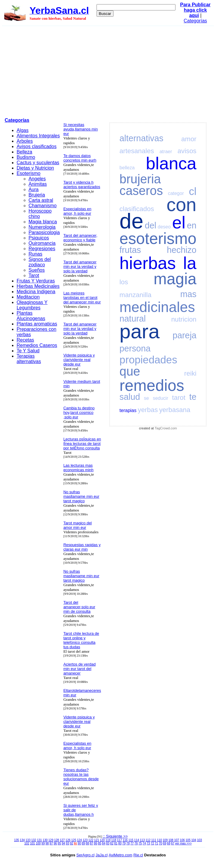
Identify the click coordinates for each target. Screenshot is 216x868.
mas (188, 294)
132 (34, 840)
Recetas (25, 340)
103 (199, 840)
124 (79, 840)
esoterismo (158, 238)
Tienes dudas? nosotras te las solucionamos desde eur (81, 777)
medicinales (157, 307)
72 (152, 843)
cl (193, 191)
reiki (190, 373)
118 (114, 840)
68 (168, 843)
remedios (152, 385)
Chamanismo (43, 206)
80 (120, 843)
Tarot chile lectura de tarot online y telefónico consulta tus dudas (81, 640)
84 (104, 843)
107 (177, 840)
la (190, 263)
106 (182, 840)
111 (154, 840)
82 (112, 843)
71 (156, 843)
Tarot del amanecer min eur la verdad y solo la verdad (80, 266)
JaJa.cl (102, 855)
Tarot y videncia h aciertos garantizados (82, 185)
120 (102, 840)
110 (160, 840)
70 (160, 843)
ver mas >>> (184, 843)
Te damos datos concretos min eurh (80, 158)
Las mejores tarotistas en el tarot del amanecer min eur (82, 298)
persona (135, 348)
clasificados (137, 209)
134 (22, 840)
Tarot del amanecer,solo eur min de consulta (79, 607)
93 (67, 843)
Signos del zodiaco (40, 262)
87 (91, 843)
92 (71, 843)
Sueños (37, 270)
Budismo (26, 157)
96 (55, 843)
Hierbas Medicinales (38, 286)
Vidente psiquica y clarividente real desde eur (79, 360)
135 (17, 840)
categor (176, 193)
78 (128, 843)
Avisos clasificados (37, 146)
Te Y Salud (28, 351)
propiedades (148, 360)
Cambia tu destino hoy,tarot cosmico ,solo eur (79, 413)
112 (148, 840)
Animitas (38, 184)
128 (56, 840)
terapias (128, 410)
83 (108, 843)
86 (95, 843)
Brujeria (37, 195)
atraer (166, 152)
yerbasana (175, 410)
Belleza (24, 152)
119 (108, 840)
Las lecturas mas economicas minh (79, 468)
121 (97, 840)
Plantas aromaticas (37, 324)
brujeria (140, 179)
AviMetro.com (121, 855)
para (139, 331)
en (192, 225)
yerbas (148, 410)
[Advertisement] (108, 71)
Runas (35, 254)
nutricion (184, 319)
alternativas (141, 138)
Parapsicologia (44, 232)
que (130, 371)
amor (189, 139)
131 (39, 840)
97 (51, 843)
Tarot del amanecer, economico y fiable (80, 238)
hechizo (182, 250)
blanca (171, 163)
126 (68, 840)
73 (148, 843)
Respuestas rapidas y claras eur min (82, 547)
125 (74, 840)
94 (63, 843)
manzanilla (135, 295)
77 (132, 843)
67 (173, 843)
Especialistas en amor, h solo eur (77, 211)
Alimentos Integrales (38, 136)
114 (137, 840)
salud (130, 397)
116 (125, 840)
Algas (23, 130)
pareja (184, 335)
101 (33, 843)
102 (27, 843)
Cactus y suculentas (38, 163)
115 (131, 840)
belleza (127, 168)
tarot (179, 398)
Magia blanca (43, 222)
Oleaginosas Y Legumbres (32, 305)
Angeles (37, 179)
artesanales (137, 151)
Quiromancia (42, 243)
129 (51, 840)
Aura (34, 189)
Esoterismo (29, 173)
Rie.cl (138, 855)
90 (79, 843)
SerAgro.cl (85, 855)
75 (140, 843)
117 (120, 840)
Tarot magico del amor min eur (78, 525)
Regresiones (42, 249)
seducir (161, 398)
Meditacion (28, 297)
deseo (164, 227)
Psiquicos (39, 238)
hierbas (148, 263)
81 (116, 843)
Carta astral (41, 200)
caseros (141, 191)
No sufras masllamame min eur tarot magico (81, 496)
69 (165, 843)
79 (124, 843)
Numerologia (42, 227)
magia (175, 279)
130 (45, 840)
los (124, 282)
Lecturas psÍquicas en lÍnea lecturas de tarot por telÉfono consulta (82, 444)
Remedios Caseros (37, 345)
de (131, 221)
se (146, 398)
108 (171, 840)
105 (188, 840)
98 (47, 843)
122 (91, 840)
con (182, 205)
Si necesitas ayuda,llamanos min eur (81, 129)
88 (87, 843)
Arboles (25, 141)
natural (133, 319)
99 (43, 843)
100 (38, 843)
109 (165, 840)
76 (136, 843)
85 (100, 843)
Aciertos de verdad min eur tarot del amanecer (80, 669)
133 (28, 840)
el (179, 222)
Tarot (34, 275)
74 (144, 843)
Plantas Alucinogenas (31, 316)
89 (83, 843)
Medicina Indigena (36, 292)
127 (62, 840)
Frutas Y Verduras (36, 281)
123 (85, 840)
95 (59, 843)
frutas (130, 250)
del (150, 225)
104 (194, 840)
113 (142, 840)
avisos (187, 151)
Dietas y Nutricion (35, 168)
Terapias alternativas (29, 359)
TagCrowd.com (166, 428)
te (193, 397)
